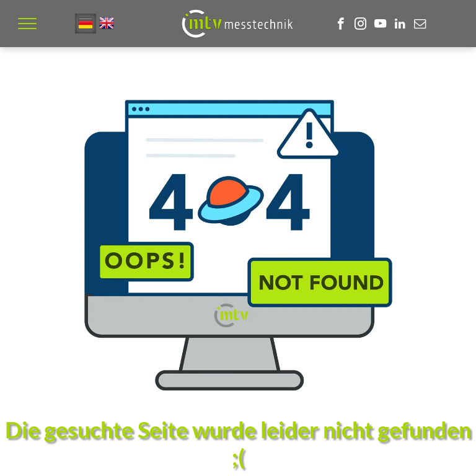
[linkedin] (400, 25)
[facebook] (341, 25)
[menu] (27, 24)
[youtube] (380, 25)
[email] (420, 25)
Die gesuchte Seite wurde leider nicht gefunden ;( (238, 443)
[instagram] (360, 25)
